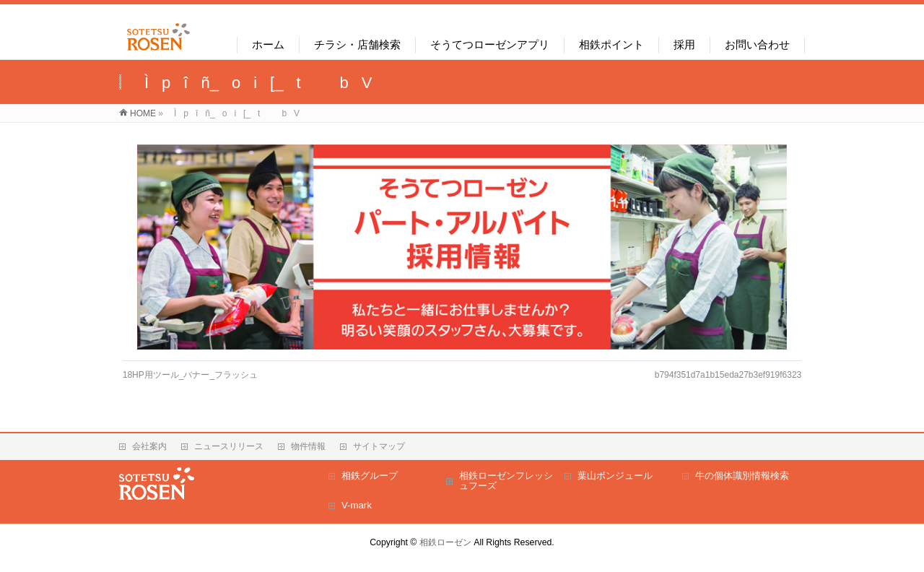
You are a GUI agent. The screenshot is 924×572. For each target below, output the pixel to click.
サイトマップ (379, 446)
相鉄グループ (370, 476)
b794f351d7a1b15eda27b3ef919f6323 (728, 375)
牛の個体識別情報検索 (742, 476)
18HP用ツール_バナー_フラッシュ (190, 375)
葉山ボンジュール (615, 476)
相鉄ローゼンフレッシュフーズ (506, 481)
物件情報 (308, 446)
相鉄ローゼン (445, 542)
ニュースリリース (229, 446)
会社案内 (149, 446)
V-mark (357, 505)
